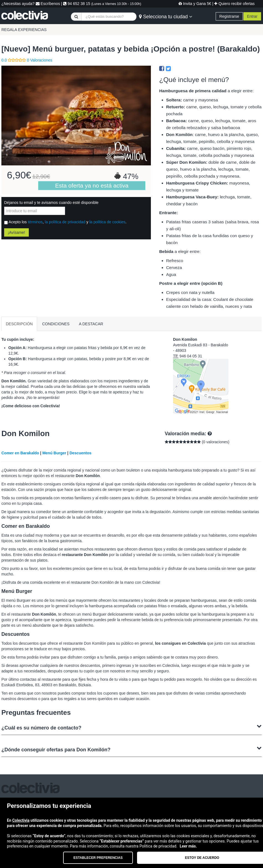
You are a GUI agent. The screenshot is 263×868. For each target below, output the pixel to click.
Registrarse (229, 16)
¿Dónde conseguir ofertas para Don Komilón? (131, 749)
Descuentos (80, 453)
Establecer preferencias (98, 858)
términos (35, 222)
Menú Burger (54, 453)
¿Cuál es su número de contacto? (131, 727)
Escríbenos (48, 4)
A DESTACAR (91, 324)
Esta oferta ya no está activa (92, 185)
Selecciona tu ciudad (166, 17)
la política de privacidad (65, 222)
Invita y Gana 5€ (195, 4)
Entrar (252, 16)
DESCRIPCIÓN (19, 324)
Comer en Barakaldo (20, 453)
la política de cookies (107, 222)
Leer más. (188, 846)
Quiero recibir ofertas (234, 4)
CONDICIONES (56, 324)
